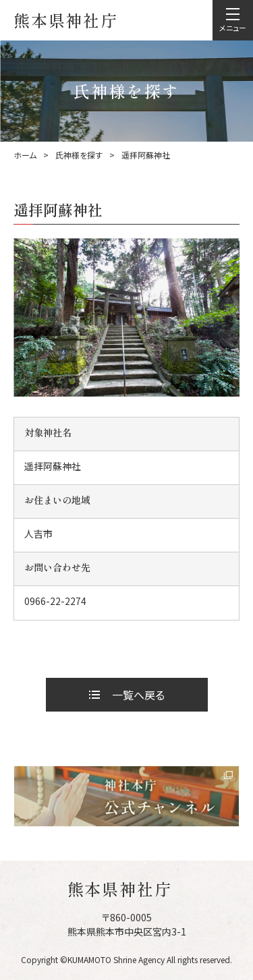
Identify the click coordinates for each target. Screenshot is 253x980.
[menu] (233, 20)
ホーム (25, 155)
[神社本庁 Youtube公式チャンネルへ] (126, 796)
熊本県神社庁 (66, 20)
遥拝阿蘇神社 (146, 155)
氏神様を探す (79, 155)
